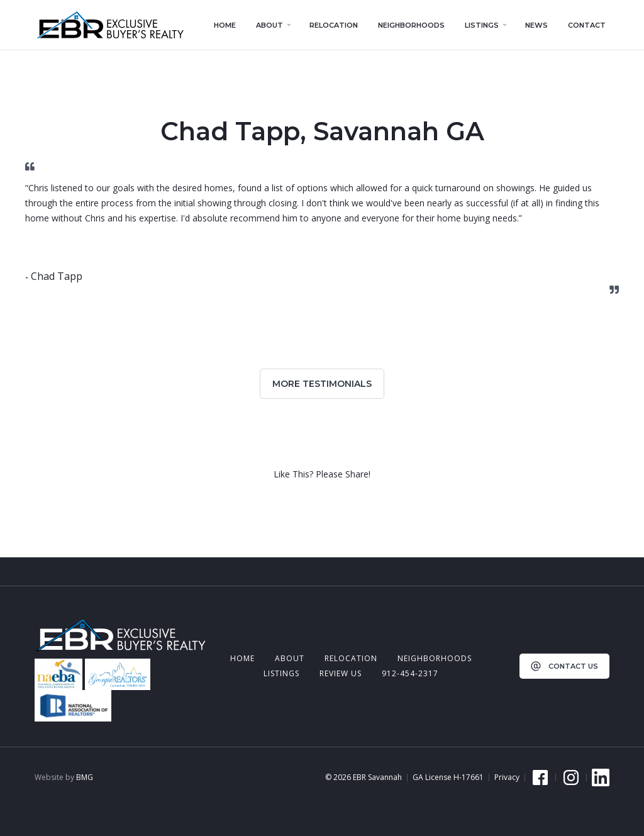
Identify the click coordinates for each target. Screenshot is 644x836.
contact (587, 25)
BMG (85, 777)
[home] (110, 25)
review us (341, 673)
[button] (273, 25)
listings (281, 673)
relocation (351, 658)
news (536, 25)
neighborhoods (435, 658)
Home (242, 658)
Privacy (507, 777)
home (225, 25)
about (290, 658)
